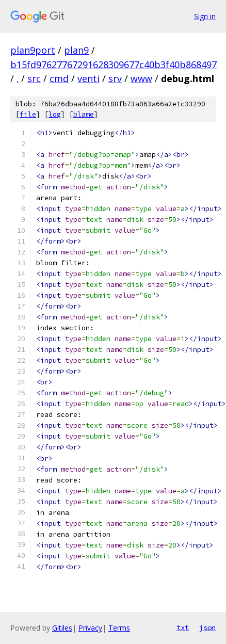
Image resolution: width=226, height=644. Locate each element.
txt (183, 627)
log (55, 114)
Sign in (205, 16)
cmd (59, 78)
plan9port (33, 50)
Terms (119, 628)
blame (84, 114)
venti (88, 78)
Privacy (90, 628)
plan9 (76, 50)
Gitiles (62, 628)
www (141, 78)
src (34, 78)
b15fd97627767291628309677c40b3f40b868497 (114, 65)
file (28, 114)
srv (115, 78)
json (207, 627)
